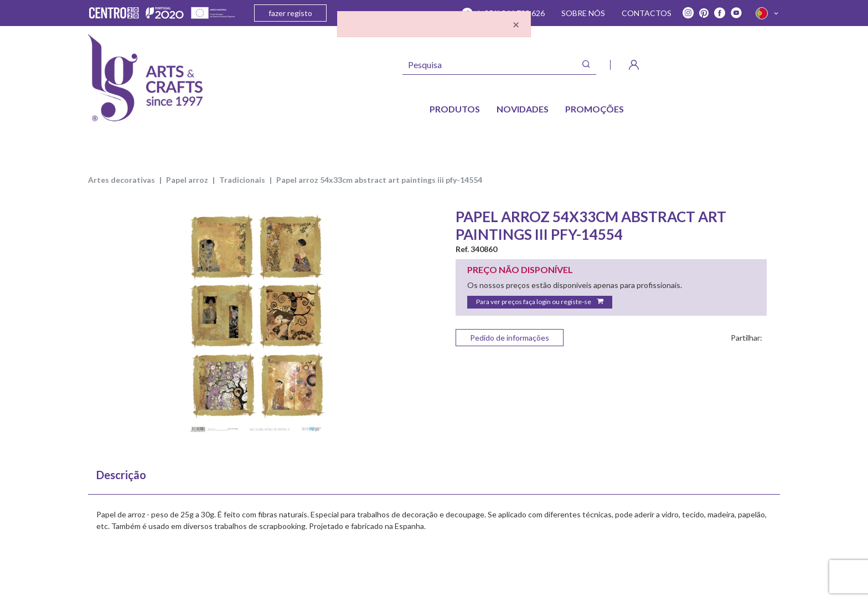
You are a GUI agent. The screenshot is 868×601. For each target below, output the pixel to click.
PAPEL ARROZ (187, 180)
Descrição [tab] (121, 475)
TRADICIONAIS (242, 180)
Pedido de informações (510, 338)
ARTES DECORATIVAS (122, 180)
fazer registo (290, 13)
